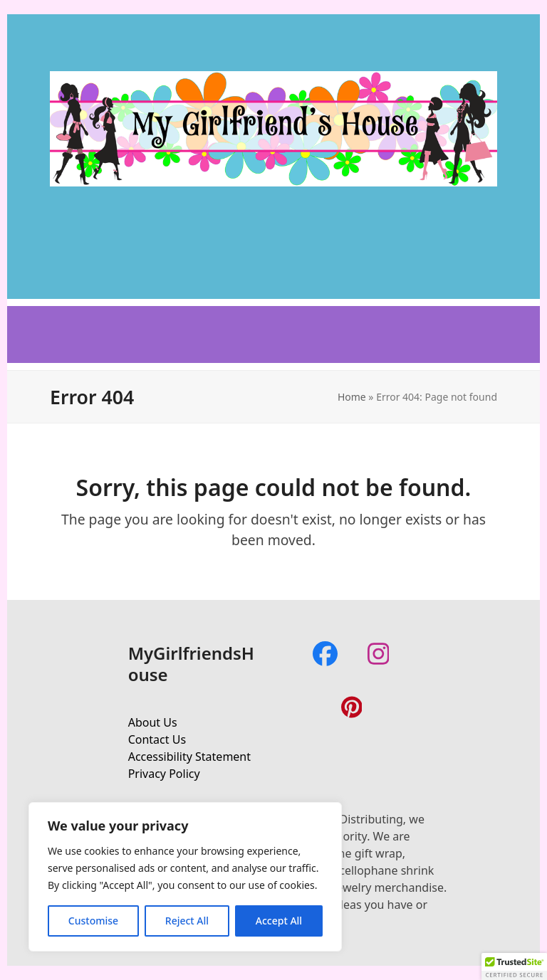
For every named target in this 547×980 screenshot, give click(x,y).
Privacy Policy (164, 774)
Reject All (187, 921)
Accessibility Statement (189, 757)
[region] (185, 877)
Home (352, 397)
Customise (93, 921)
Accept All (279, 921)
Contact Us (157, 739)
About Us (153, 722)
